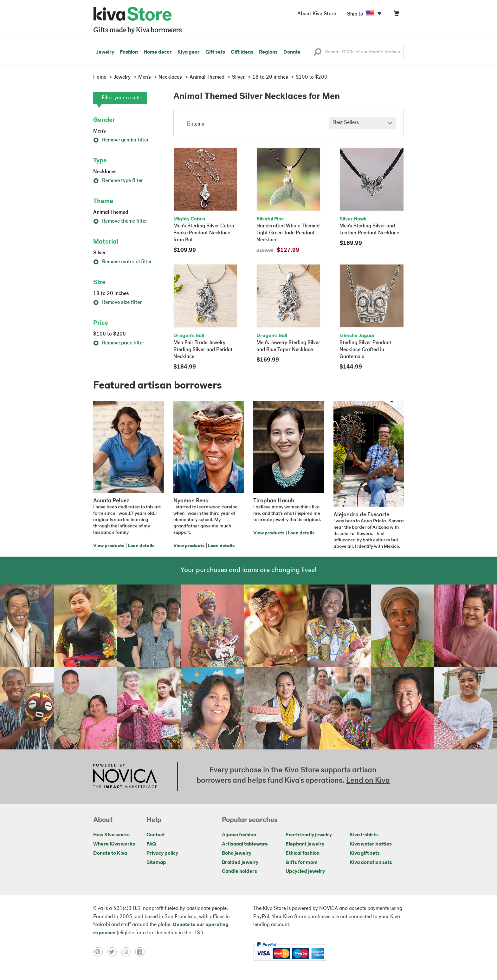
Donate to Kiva (110, 853)
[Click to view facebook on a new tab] (141, 951)
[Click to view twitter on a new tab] (114, 951)
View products (109, 546)
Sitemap (156, 863)
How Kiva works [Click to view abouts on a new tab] (111, 835)
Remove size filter (117, 303)
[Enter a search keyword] (356, 52)
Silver (100, 253)
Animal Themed (111, 212)
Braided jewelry (240, 863)
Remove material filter (123, 262)
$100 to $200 (110, 334)
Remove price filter (119, 343)
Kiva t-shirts (364, 835)
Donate (292, 52)
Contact (156, 835)
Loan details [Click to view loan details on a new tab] (141, 546)
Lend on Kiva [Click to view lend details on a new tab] (368, 781)
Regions (268, 52)
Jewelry (105, 52)
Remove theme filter (120, 221)
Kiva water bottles (371, 844)
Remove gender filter (121, 140)
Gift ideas (242, 52)
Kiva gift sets (365, 853)
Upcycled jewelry (305, 872)
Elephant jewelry (305, 844)
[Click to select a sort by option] (362, 123)
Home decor (158, 52)
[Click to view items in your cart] (396, 15)
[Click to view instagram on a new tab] (128, 951)
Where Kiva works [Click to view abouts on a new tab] (114, 844)
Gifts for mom (302, 863)
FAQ (151, 844)
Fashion (129, 52)
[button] (317, 54)
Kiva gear (189, 52)
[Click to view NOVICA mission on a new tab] (125, 777)
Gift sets (215, 52)
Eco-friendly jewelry (309, 835)
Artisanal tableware (245, 844)
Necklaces (105, 172)
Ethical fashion (303, 853)
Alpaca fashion (239, 835)
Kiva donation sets (371, 863)
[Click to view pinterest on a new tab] (100, 951)
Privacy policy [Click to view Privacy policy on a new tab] (162, 853)
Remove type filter (118, 181)
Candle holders (239, 872)
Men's (100, 131)
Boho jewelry (237, 853)
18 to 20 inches (111, 294)
